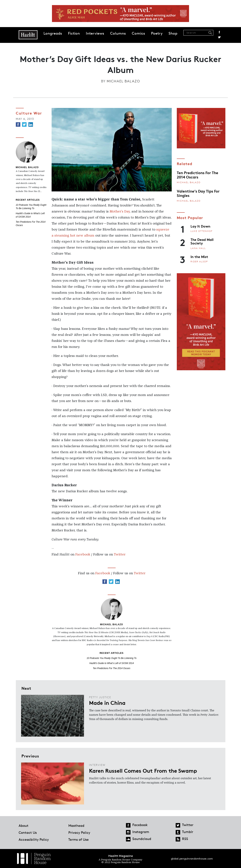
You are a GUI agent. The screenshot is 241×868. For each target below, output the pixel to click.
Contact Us (28, 832)
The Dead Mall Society (202, 241)
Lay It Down (200, 226)
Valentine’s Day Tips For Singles (198, 193)
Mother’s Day (120, 212)
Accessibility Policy (34, 839)
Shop (173, 33)
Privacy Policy (79, 832)
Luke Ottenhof (202, 231)
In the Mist (199, 256)
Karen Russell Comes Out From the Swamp (143, 770)
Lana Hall (198, 248)
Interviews (95, 33)
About (24, 826)
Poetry (157, 33)
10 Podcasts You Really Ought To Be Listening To (111, 658)
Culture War (29, 113)
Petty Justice (100, 697)
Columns (118, 33)
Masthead (76, 826)
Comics (138, 33)
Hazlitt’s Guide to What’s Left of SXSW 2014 (112, 663)
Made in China (107, 703)
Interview (97, 765)
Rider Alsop (199, 261)
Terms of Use (79, 839)
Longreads (53, 33)
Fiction (74, 33)
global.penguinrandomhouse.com (192, 859)
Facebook (219, 32)
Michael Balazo (123, 81)
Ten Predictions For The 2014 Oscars (112, 668)
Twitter (219, 37)
